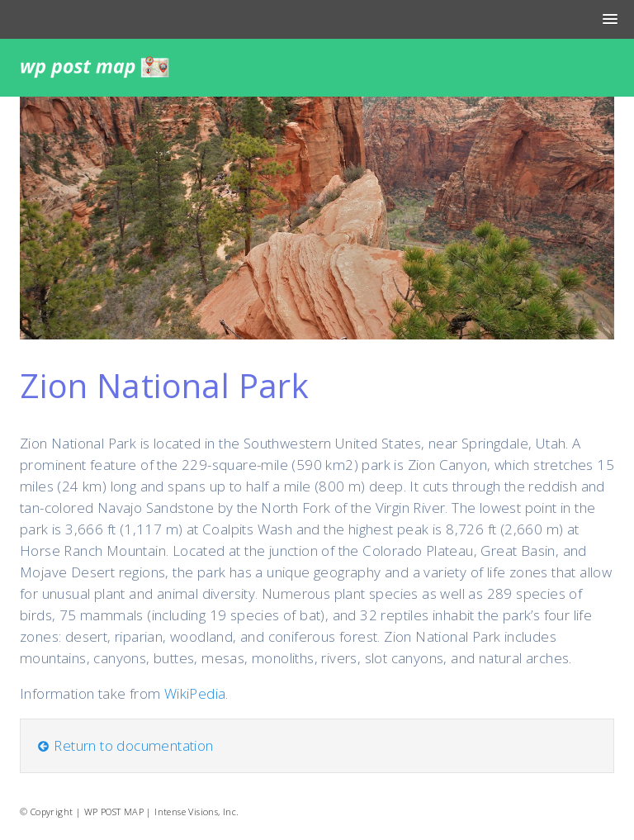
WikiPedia (195, 693)
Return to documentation (125, 745)
